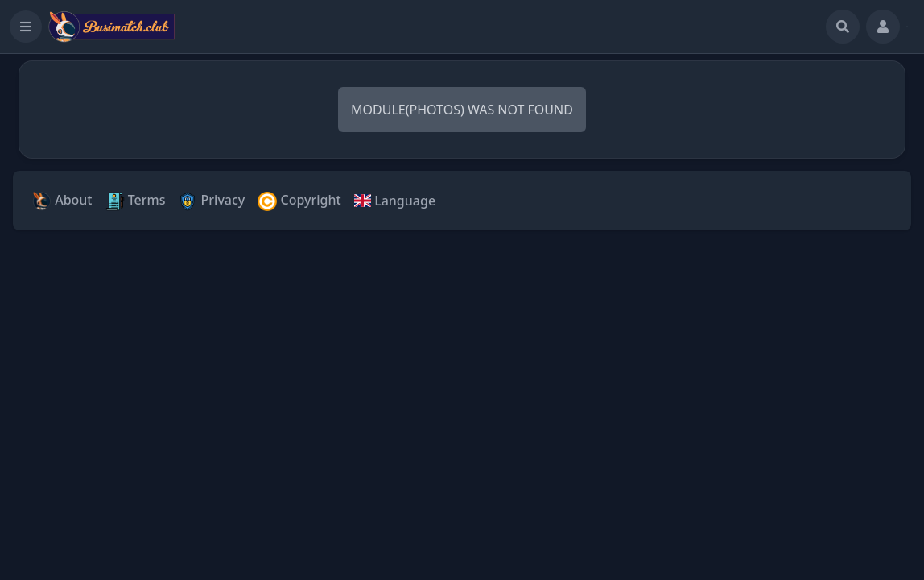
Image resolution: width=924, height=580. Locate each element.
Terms (136, 201)
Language (395, 201)
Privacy (211, 201)
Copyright (299, 201)
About (62, 201)
